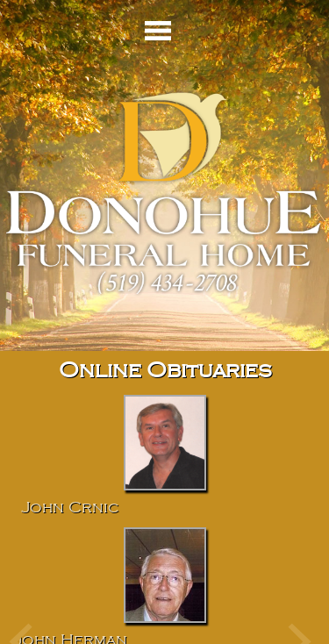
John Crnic (70, 508)
